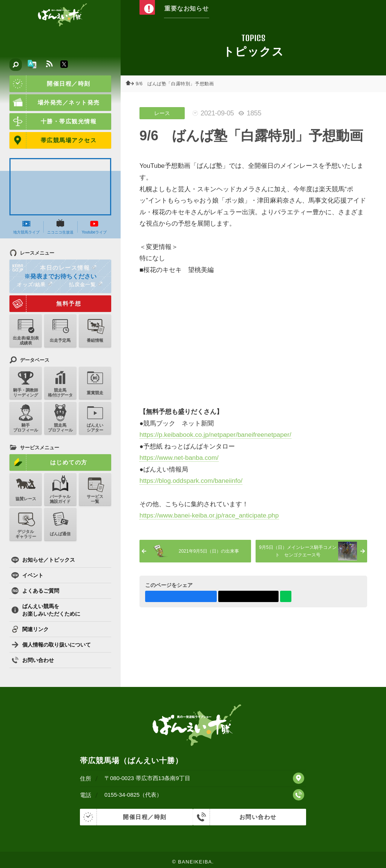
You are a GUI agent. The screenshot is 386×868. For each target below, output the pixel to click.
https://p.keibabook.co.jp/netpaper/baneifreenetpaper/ (215, 435)
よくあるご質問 (35, 591)
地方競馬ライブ (26, 227)
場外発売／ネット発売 (55, 103)
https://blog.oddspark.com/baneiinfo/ (191, 481)
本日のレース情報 (53, 268)
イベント (27, 575)
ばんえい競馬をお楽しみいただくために (46, 610)
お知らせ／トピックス (43, 560)
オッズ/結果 (34, 284)
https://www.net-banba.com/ (179, 458)
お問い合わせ (33, 660)
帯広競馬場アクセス (53, 140)
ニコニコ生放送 (60, 227)
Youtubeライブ (94, 227)
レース (162, 113)
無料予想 (45, 304)
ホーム (132, 84)
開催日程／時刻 (50, 84)
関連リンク (30, 629)
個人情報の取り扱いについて (51, 645)
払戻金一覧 (86, 284)
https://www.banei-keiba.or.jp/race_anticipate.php (209, 515)
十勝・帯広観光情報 (53, 121)
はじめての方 (48, 462)
